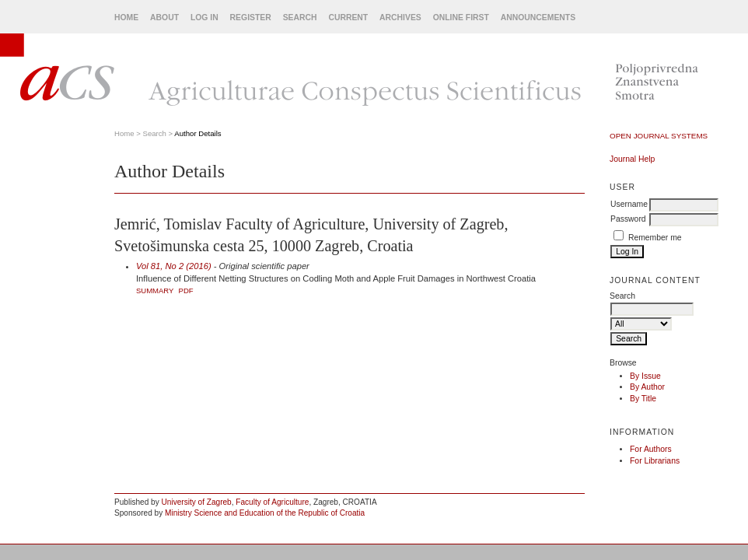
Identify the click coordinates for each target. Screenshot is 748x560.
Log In (204, 17)
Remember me (655, 238)
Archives (400, 17)
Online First (461, 17)
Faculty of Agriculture (272, 502)
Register (251, 17)
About (164, 17)
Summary (155, 290)
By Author (647, 387)
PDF (186, 290)
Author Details (197, 133)
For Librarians (655, 461)
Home (126, 17)
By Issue (645, 376)
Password (628, 219)
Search (300, 17)
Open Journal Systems (659, 136)
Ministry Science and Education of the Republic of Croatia (265, 513)
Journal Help (632, 159)
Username (629, 204)
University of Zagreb (197, 502)
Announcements (538, 17)
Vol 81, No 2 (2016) (174, 266)
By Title (643, 399)
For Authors (651, 449)
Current (348, 17)
